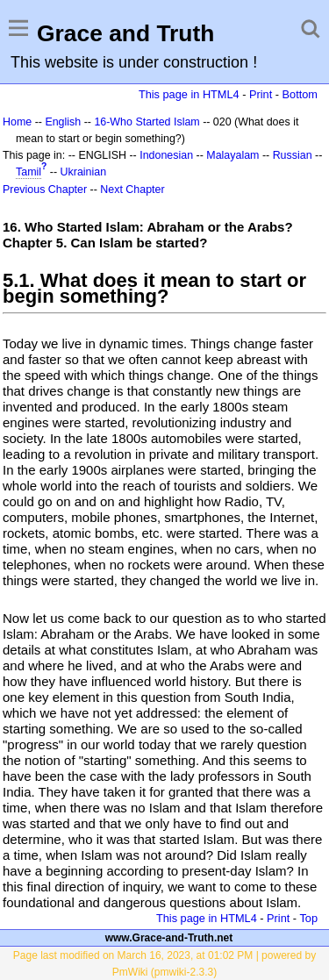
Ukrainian (84, 172)
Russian (293, 155)
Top (308, 918)
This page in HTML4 (189, 94)
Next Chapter (132, 190)
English (63, 122)
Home (17, 122)
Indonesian (166, 155)
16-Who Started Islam (147, 122)
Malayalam (232, 155)
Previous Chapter (45, 190)
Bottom (300, 94)
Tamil (29, 172)
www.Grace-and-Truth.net (169, 938)
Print (261, 94)
